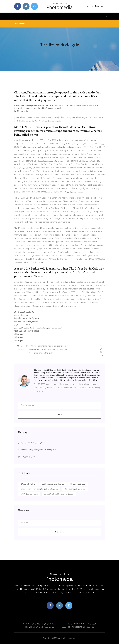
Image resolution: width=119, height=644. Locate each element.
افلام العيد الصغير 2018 (24, 312)
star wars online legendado (27, 321)
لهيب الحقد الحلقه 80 (78, 484)
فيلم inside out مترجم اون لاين (53, 484)
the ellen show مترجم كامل (26, 318)
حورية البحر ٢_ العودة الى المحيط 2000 (40, 624)
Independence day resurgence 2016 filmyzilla (37, 450)
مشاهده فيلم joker (22, 325)
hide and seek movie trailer (27, 331)
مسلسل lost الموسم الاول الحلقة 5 (81, 624)
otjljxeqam (19, 334)
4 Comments (21, 111)
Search (60, 415)
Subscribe (60, 532)
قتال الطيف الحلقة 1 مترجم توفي (31, 443)
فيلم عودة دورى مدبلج (26, 456)
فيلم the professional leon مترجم (78, 627)
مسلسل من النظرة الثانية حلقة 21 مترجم (59, 494)
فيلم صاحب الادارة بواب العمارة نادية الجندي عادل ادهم (38, 328)
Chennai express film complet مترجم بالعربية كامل (39, 489)
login (86, 6)
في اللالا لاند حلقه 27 (28, 484)
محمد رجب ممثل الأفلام (29, 494)
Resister (99, 6)
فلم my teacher (21, 315)
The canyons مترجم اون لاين (75, 489)
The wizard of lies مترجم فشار (40, 627)
